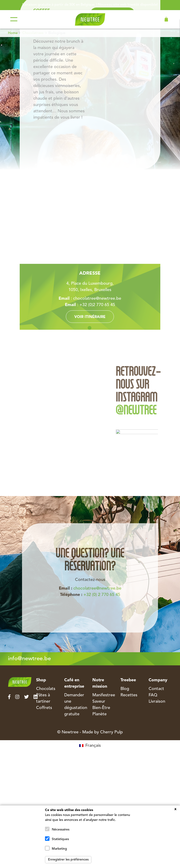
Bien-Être (101, 708)
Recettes (129, 695)
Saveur (99, 701)
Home (13, 33)
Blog (125, 689)
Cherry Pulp (111, 732)
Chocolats (46, 689)
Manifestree (104, 695)
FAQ (153, 695)
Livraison (157, 701)
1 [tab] (90, 328)
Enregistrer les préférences (68, 860)
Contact (156, 689)
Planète (99, 714)
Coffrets (44, 708)
